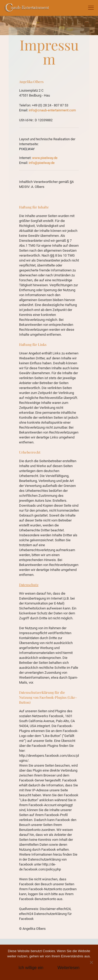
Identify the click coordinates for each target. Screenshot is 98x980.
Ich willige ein (31, 968)
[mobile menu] (91, 8)
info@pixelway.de (42, 163)
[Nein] (91, 962)
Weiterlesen (68, 968)
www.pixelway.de (44, 158)
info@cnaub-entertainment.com (52, 110)
